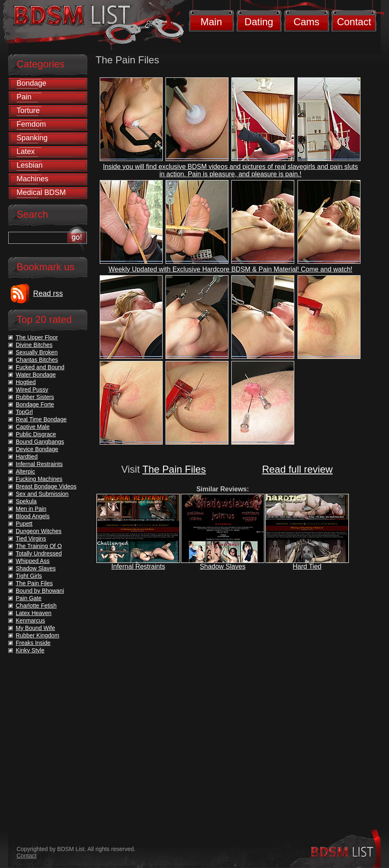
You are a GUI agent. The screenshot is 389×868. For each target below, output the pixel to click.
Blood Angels (33, 516)
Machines (32, 179)
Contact (354, 22)
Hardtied (27, 457)
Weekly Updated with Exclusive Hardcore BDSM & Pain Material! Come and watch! (230, 269)
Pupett (24, 524)
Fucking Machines (39, 479)
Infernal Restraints (138, 566)
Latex (26, 151)
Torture (28, 111)
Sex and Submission (42, 494)
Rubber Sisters (35, 397)
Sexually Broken (37, 352)
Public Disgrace (36, 434)
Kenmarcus (30, 620)
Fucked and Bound (40, 367)
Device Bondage (37, 449)
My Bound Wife (35, 628)
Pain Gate (29, 598)
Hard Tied (307, 566)
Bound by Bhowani (40, 591)
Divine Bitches (34, 345)
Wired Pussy (32, 390)
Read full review (297, 469)
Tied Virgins (31, 539)
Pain (24, 97)
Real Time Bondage (41, 419)
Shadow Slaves (223, 566)
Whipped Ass (33, 561)
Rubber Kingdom (37, 635)
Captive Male (33, 427)
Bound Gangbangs (40, 442)
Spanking (32, 138)
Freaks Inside (33, 643)
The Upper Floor (37, 337)
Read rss (48, 293)
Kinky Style (30, 650)
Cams (306, 22)
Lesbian (30, 165)
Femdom (31, 124)
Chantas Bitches (37, 360)
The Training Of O (39, 546)
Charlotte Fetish (36, 606)
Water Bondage (36, 375)
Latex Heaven (34, 613)
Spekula (26, 501)
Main (211, 22)
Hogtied (26, 382)
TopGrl (24, 412)
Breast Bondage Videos (46, 486)
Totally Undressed (39, 553)
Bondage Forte (35, 404)
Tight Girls (29, 576)
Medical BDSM (41, 192)
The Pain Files (174, 469)
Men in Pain (31, 509)
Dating (259, 22)
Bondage (31, 83)
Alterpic (25, 471)
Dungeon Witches (39, 531)
